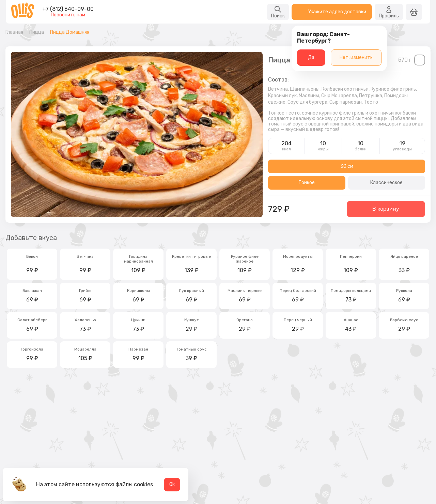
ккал (286, 149)
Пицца (37, 32)
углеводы (402, 149)
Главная (14, 32)
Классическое (386, 183)
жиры (323, 149)
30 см (347, 166)
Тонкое (307, 183)
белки (361, 149)
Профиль (389, 12)
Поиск (278, 12)
